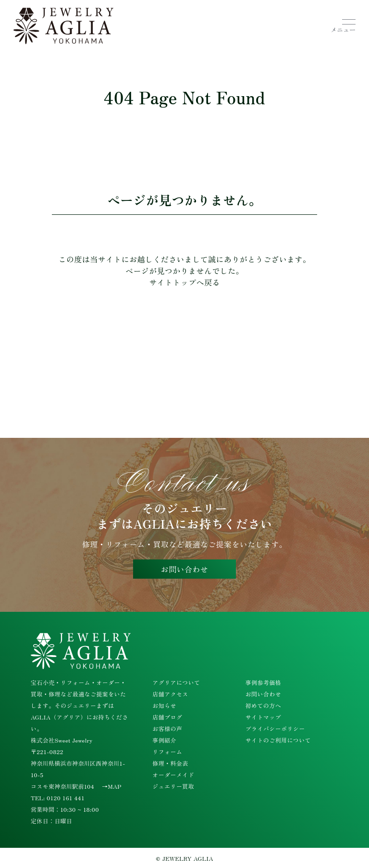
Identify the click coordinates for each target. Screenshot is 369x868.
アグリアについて (176, 682)
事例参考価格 (263, 682)
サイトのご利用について (278, 740)
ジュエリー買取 (173, 786)
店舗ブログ (167, 717)
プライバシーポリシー (275, 728)
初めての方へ (263, 705)
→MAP (112, 786)
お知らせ (164, 705)
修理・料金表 (170, 763)
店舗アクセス (170, 694)
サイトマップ (263, 717)
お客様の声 (167, 728)
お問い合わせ (184, 569)
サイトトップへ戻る (184, 282)
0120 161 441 (66, 798)
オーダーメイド (173, 775)
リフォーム (167, 751)
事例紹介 (164, 740)
